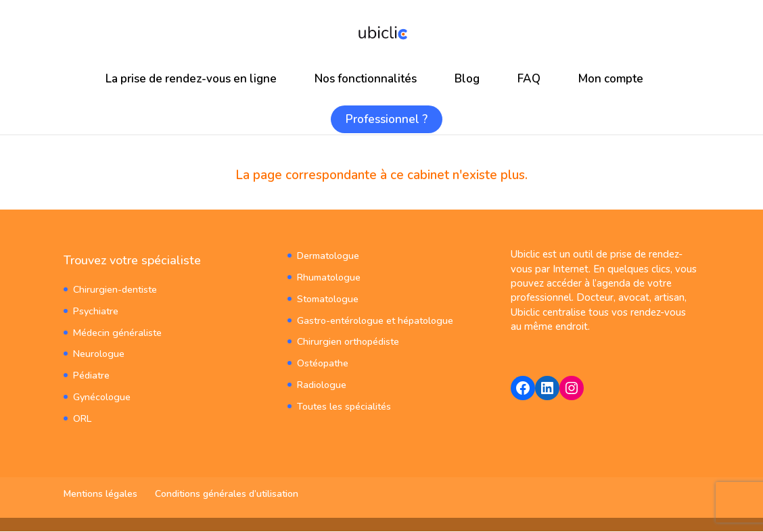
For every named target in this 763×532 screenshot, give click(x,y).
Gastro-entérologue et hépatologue (374, 319)
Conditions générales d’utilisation (227, 494)
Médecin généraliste (116, 332)
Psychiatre (95, 311)
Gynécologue (101, 394)
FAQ (529, 79)
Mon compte (611, 79)
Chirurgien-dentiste (115, 290)
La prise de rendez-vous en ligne (191, 79)
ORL (82, 415)
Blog (467, 79)
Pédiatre (91, 373)
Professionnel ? (387, 119)
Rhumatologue (328, 277)
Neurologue (98, 353)
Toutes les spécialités (344, 402)
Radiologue (321, 381)
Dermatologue (327, 256)
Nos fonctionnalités (366, 79)
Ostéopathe (322, 360)
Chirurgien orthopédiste (348, 340)
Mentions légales (100, 494)
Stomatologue (327, 298)
